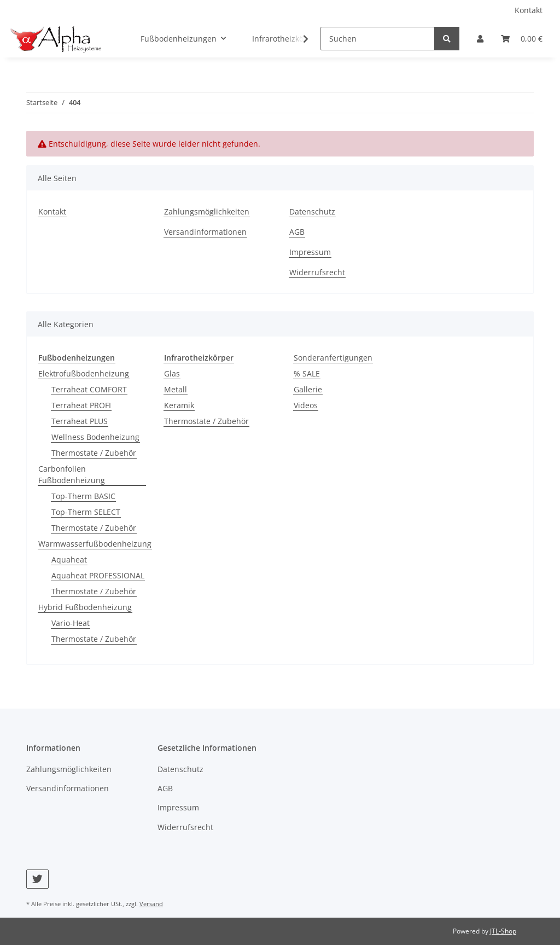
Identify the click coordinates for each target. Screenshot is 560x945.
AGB (297, 232)
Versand (151, 904)
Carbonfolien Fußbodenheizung (72, 474)
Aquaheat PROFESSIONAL (98, 575)
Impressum (310, 252)
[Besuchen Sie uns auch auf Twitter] (37, 879)
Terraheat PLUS (80, 421)
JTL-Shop (503, 931)
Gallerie (308, 389)
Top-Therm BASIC (83, 496)
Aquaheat (69, 560)
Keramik (179, 405)
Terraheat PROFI (81, 405)
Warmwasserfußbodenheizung (95, 544)
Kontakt (529, 10)
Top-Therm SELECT (86, 512)
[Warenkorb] (522, 39)
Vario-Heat (71, 623)
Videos (306, 405)
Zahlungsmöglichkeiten (207, 211)
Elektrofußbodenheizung (84, 373)
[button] (480, 39)
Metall (176, 389)
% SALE (307, 373)
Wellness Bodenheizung (95, 437)
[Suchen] (378, 39)
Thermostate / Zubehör (94, 453)
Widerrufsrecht (317, 272)
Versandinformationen (205, 232)
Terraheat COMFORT (89, 389)
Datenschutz (312, 211)
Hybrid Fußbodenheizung (85, 607)
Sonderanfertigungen (333, 358)
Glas (172, 373)
